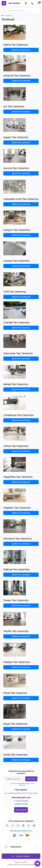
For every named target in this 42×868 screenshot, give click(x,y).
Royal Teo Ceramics (15, 724)
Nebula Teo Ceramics (16, 570)
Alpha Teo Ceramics (16, 45)
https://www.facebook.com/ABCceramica (7, 826)
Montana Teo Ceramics (17, 539)
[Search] (4, 10)
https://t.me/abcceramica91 (34, 826)
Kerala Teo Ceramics (16, 384)
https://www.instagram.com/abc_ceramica (18, 826)
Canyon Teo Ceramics (17, 230)
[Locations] (26, 3)
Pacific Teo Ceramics (16, 631)
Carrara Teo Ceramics (16, 261)
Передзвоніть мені (21, 804)
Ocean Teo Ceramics (16, 600)
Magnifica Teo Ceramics (18, 477)
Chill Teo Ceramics (15, 292)
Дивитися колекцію (21, 50)
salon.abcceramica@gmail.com (21, 831)
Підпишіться (31, 779)
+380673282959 (22, 801)
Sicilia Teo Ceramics (15, 755)
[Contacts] (32, 3)
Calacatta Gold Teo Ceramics (21, 199)
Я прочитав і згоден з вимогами (21, 784)
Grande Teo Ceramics (16, 323)
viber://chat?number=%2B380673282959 (29, 826)
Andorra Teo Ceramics (17, 76)
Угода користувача (23, 783)
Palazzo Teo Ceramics (17, 662)
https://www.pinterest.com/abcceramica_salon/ (23, 826)
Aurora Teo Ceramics (16, 168)
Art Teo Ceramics (14, 106)
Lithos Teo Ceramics (16, 446)
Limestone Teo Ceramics (18, 415)
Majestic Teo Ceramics (17, 508)
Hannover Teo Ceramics (18, 353)
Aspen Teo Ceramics (16, 137)
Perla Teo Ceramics (15, 693)
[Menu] (4, 3)
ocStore (25, 862)
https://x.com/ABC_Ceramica (13, 826)
